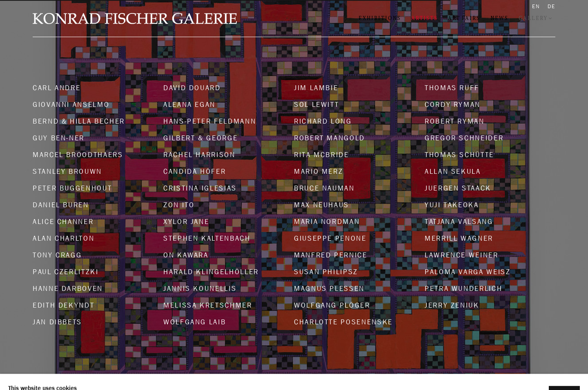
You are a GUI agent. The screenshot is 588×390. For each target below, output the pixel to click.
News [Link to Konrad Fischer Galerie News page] (499, 18)
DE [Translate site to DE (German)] (551, 6)
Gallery (533, 18)
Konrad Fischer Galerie (135, 19)
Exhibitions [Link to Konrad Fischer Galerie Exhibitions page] (380, 18)
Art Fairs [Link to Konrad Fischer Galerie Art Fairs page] (464, 18)
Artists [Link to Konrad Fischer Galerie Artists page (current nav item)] (424, 18)
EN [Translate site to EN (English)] (536, 6)
